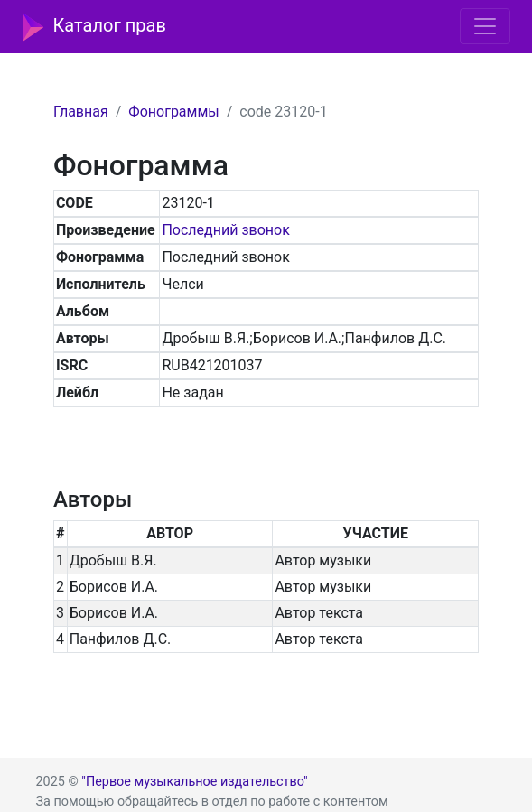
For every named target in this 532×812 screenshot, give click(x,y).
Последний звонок (225, 230)
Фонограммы (173, 112)
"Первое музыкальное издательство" (194, 782)
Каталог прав (94, 27)
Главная (81, 112)
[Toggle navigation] (485, 26)
